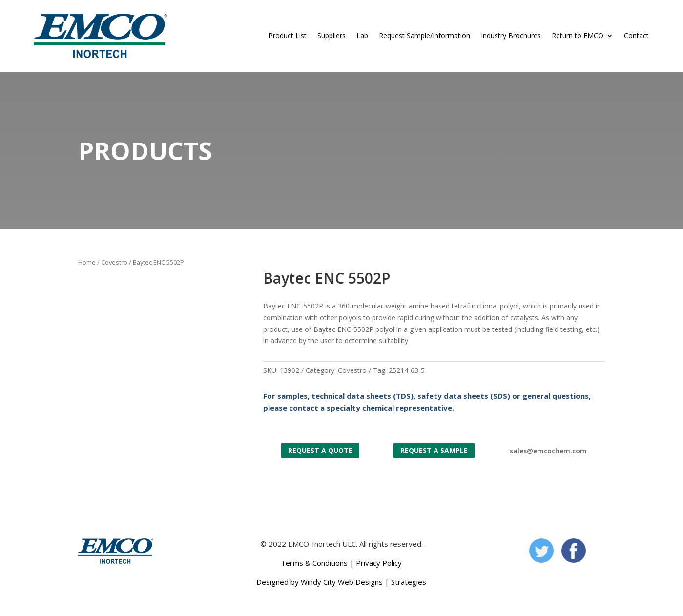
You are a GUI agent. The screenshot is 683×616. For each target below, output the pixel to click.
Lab (362, 35)
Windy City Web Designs (342, 582)
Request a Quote (320, 450)
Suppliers (331, 35)
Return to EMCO (578, 35)
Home (87, 262)
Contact (636, 35)
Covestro (114, 262)
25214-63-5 (407, 370)
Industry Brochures (511, 35)
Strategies (409, 582)
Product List (288, 35)
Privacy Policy (379, 563)
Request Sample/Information (424, 35)
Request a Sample (434, 450)
